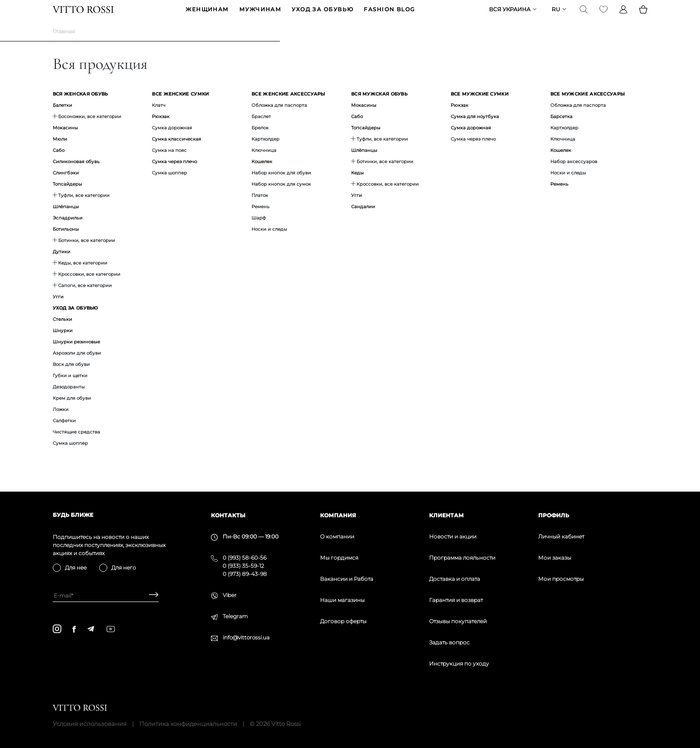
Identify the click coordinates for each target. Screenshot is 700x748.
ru (556, 16)
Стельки (62, 333)
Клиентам (446, 515)
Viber (230, 595)
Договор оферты (343, 621)
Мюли (60, 153)
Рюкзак (161, 130)
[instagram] (57, 629)
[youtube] (111, 629)
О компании (337, 536)
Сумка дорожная (471, 142)
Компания (338, 515)
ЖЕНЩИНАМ (207, 16)
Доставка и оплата (455, 579)
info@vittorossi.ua (246, 637)
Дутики (62, 266)
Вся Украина (510, 16)
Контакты (228, 515)
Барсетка (561, 130)
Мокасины (65, 142)
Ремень (559, 198)
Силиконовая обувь (76, 176)
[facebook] (74, 629)
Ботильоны (66, 243)
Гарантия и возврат (456, 600)
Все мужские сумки (480, 108)
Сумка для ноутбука (475, 130)
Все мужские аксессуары (588, 108)
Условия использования (90, 724)
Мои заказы (555, 558)
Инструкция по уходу (459, 664)
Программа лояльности (462, 558)
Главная (64, 45)
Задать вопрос (449, 642)
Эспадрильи (68, 232)
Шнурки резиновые (76, 356)
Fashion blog (389, 16)
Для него (124, 568)
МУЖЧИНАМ (261, 16)
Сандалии (363, 221)
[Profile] (623, 16)
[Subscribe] (150, 595)
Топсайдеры (67, 198)
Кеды (357, 187)
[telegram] (91, 629)
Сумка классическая (176, 153)
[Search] (584, 16)
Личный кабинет (561, 536)
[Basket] (643, 16)
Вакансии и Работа (347, 579)
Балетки (62, 119)
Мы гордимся (339, 558)
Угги (58, 311)
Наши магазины (342, 600)
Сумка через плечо (174, 176)
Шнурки (63, 344)
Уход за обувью (323, 16)
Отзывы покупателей (458, 621)
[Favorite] (604, 16)
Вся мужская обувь (379, 108)
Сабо (59, 164)
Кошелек (262, 176)
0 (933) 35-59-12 (243, 566)
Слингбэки (66, 187)
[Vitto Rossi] (83, 16)
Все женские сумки (180, 108)
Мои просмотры (561, 579)
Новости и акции (453, 536)
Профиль (554, 515)
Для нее (76, 568)
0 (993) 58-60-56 (245, 558)
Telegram (235, 616)
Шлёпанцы (66, 221)
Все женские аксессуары (288, 108)
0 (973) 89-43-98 (245, 574)
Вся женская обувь (80, 108)
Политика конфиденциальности (188, 724)
